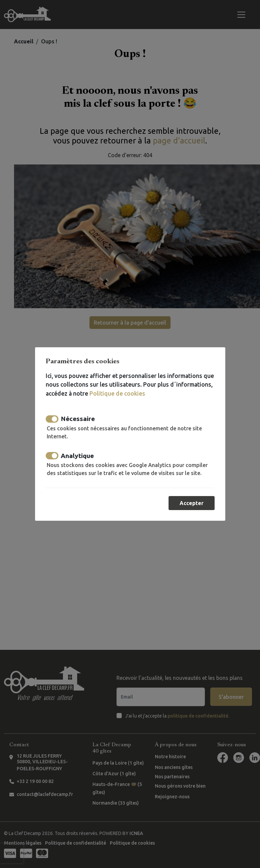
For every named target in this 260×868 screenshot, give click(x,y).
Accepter (192, 503)
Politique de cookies (117, 393)
